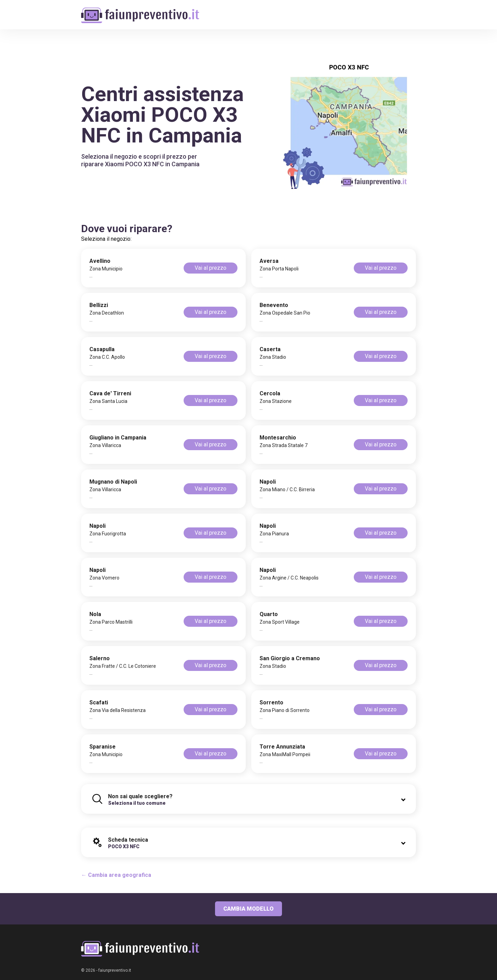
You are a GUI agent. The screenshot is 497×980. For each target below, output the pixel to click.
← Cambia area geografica (116, 875)
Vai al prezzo (211, 268)
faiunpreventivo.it (115, 970)
